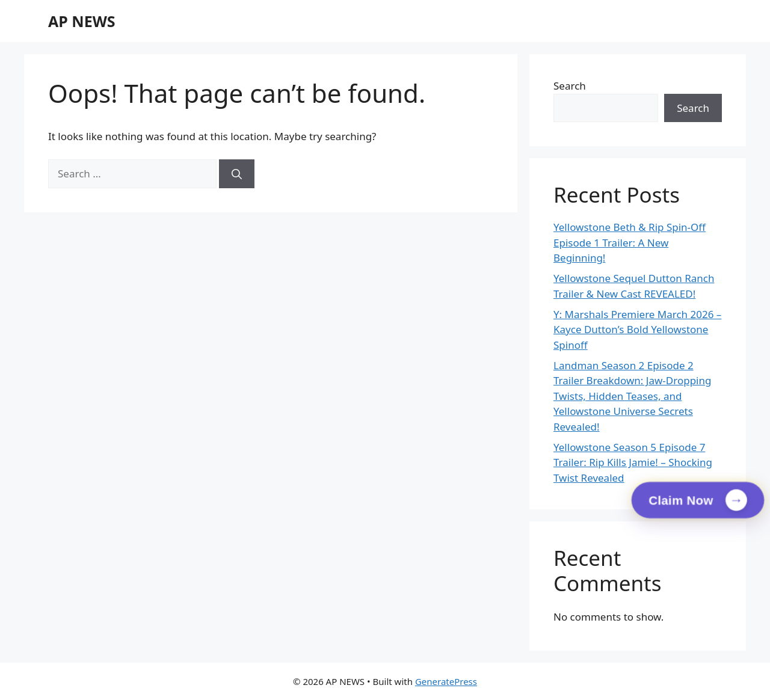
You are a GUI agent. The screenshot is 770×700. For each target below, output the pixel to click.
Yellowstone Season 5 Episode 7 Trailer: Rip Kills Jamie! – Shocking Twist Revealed (633, 462)
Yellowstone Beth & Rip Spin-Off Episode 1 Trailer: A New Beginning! (630, 242)
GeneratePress (446, 681)
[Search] (237, 174)
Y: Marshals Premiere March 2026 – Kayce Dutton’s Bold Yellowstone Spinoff (637, 330)
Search (570, 86)
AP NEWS (82, 21)
